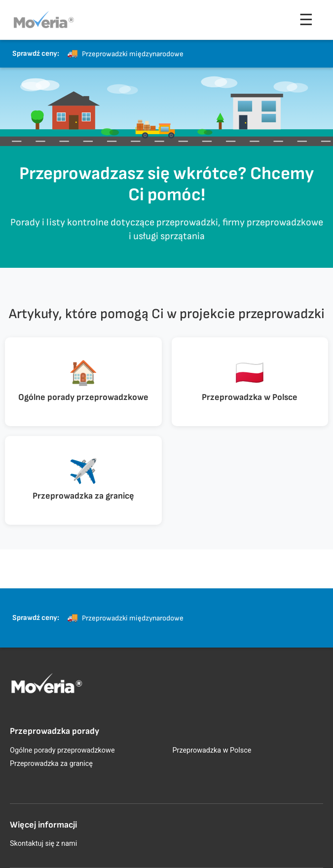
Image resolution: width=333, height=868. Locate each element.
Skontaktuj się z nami (43, 844)
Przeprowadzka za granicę (51, 764)
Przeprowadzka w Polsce (212, 750)
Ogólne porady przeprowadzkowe (62, 750)
